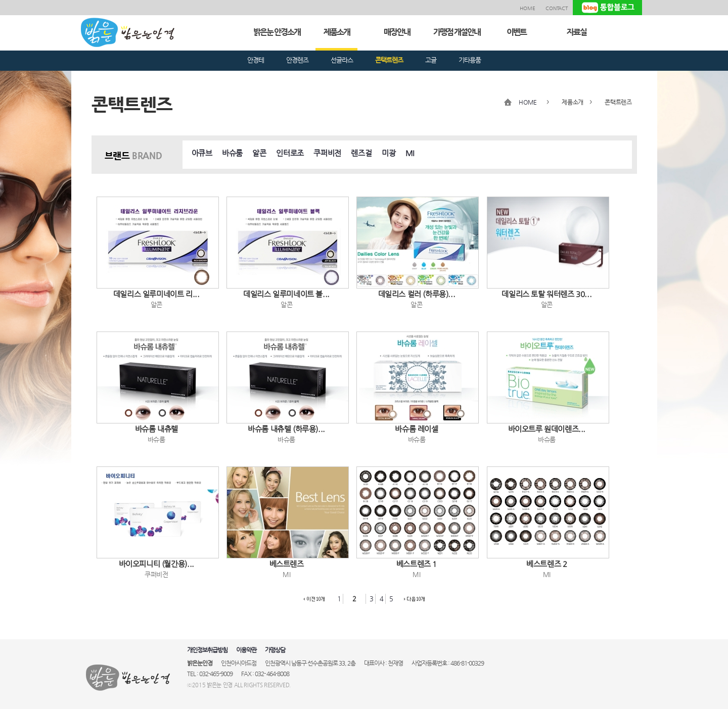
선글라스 (342, 60)
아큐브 (202, 153)
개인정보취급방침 (207, 650)
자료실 (577, 32)
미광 (389, 153)
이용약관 (246, 650)
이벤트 (516, 32)
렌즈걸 (361, 153)
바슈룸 (232, 153)
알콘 (259, 153)
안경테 (256, 60)
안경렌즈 (297, 60)
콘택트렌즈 (389, 60)
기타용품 (470, 60)
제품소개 (337, 32)
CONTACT (557, 8)
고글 (431, 60)
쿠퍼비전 (327, 153)
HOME (528, 8)
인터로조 (290, 153)
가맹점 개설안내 (457, 32)
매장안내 (397, 32)
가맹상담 (275, 650)
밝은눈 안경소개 (277, 32)
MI (410, 153)
